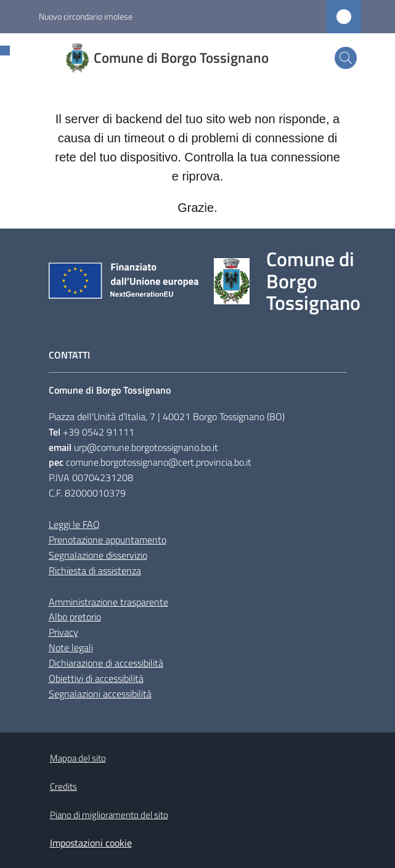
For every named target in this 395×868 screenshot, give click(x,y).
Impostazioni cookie (91, 843)
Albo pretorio (75, 617)
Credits (63, 786)
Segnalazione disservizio (98, 555)
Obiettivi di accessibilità (96, 678)
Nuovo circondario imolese (86, 16)
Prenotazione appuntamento (108, 540)
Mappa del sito (78, 758)
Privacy (63, 632)
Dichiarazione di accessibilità (106, 663)
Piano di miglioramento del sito (109, 815)
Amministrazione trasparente (108, 602)
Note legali (71, 647)
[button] (346, 58)
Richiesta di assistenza (95, 570)
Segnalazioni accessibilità (100, 694)
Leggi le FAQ (74, 524)
